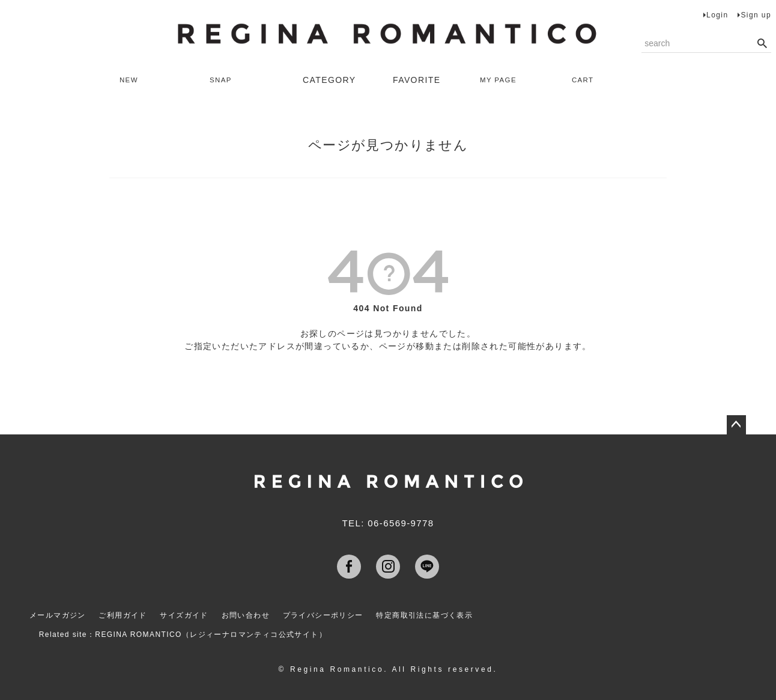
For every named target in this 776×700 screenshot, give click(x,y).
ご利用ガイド (123, 613)
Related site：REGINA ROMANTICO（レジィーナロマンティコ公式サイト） (186, 629)
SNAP (226, 80)
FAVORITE (417, 80)
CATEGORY (329, 80)
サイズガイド (186, 613)
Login (717, 15)
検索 (762, 44)
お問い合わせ (250, 613)
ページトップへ (736, 425)
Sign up (756, 15)
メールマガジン (56, 613)
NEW (134, 80)
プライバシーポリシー (329, 613)
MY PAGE (505, 80)
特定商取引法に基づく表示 (433, 613)
